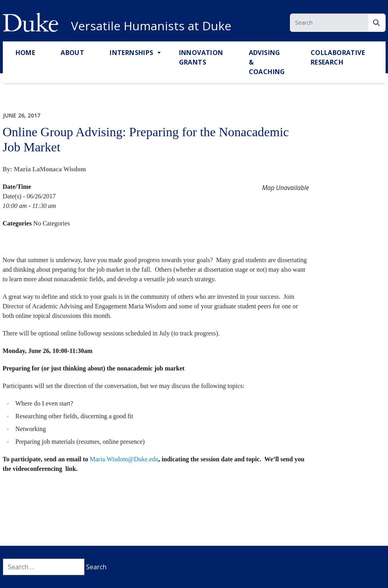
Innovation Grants (201, 57)
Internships (131, 53)
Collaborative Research (338, 57)
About (72, 53)
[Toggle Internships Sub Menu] (160, 53)
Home (26, 53)
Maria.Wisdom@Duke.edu (124, 459)
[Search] (377, 23)
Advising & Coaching (267, 62)
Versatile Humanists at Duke (151, 26)
